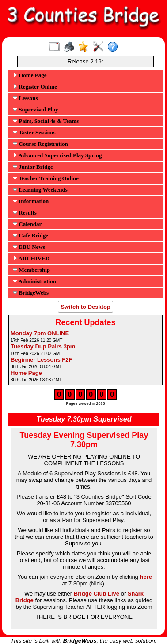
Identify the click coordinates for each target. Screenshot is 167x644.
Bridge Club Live (97, 594)
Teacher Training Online (46, 178)
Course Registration (40, 144)
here (146, 577)
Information (31, 201)
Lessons (25, 98)
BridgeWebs (31, 293)
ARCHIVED (31, 258)
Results (25, 213)
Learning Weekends (40, 190)
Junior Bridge (33, 167)
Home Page (30, 75)
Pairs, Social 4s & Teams (46, 121)
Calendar (27, 224)
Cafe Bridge (30, 235)
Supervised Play (35, 109)
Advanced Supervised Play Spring (57, 155)
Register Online (35, 87)
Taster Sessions (34, 132)
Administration (34, 281)
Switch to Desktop (85, 307)
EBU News (29, 247)
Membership (31, 270)
